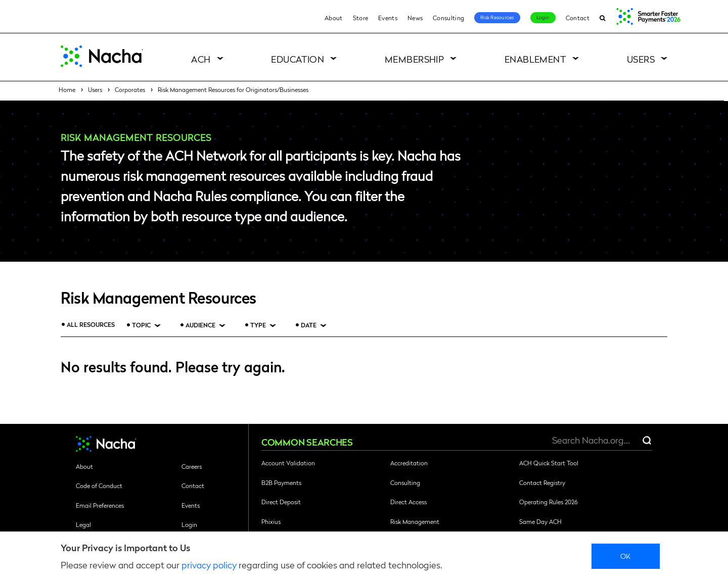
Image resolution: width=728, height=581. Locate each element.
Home (67, 89)
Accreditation (409, 463)
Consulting (448, 18)
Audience (200, 325)
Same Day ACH (540, 521)
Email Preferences (100, 505)
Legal (83, 524)
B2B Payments (281, 482)
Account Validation (288, 463)
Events (388, 18)
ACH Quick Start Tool (549, 463)
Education (298, 59)
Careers (192, 466)
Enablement (536, 59)
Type (258, 325)
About (334, 18)
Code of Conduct (99, 486)
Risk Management (415, 521)
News (415, 18)
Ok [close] (626, 556)
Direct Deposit (281, 502)
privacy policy (209, 565)
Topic (141, 325)
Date (309, 325)
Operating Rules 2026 (548, 502)
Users (641, 59)
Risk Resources (497, 17)
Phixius (271, 521)
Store (361, 18)
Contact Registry (542, 482)
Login (543, 17)
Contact (578, 18)
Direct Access (408, 502)
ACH (201, 59)
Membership (415, 59)
